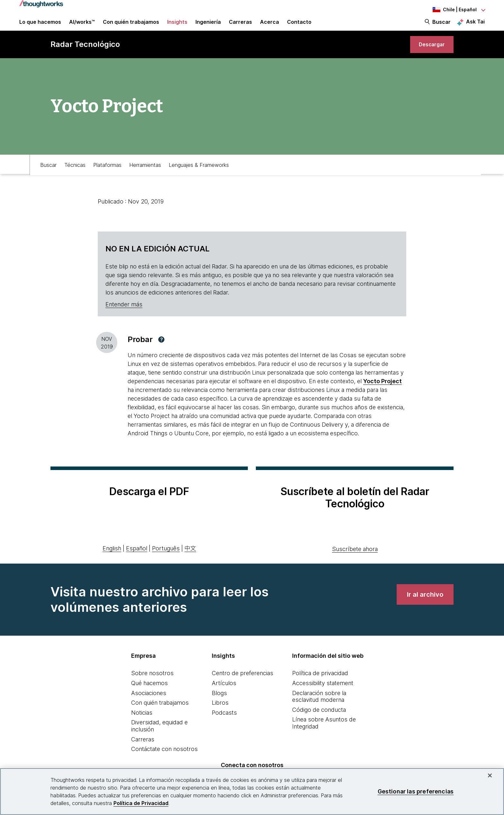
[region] (252, 792)
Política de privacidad (320, 685)
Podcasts (224, 725)
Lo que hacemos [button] (40, 26)
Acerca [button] (270, 26)
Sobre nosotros (152, 685)
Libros (220, 715)
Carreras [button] (240, 26)
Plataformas (107, 176)
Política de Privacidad (141, 803)
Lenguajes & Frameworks (199, 176)
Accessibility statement (323, 695)
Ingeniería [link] (208, 26)
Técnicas (75, 176)
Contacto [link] (299, 26)
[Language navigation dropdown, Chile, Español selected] (449, 10)
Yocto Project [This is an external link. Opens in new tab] (382, 393)
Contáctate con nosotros (164, 761)
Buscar (441, 26)
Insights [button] (177, 26)
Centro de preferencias (243, 685)
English (112, 561)
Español (137, 561)
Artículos (224, 695)
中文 (190, 561)
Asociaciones (149, 705)
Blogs (219, 705)
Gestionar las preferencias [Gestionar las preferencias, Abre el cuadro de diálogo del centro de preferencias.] (416, 791)
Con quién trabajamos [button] (131, 26)
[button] (161, 352)
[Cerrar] (490, 775)
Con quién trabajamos (160, 715)
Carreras (143, 752)
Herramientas (145, 176)
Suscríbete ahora (355, 561)
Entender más (124, 317)
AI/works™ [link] (82, 26)
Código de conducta (319, 722)
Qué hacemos (149, 695)
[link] (429, 54)
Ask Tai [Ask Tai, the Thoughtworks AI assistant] (475, 26)
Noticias (142, 725)
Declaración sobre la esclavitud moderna (319, 709)
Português (166, 561)
